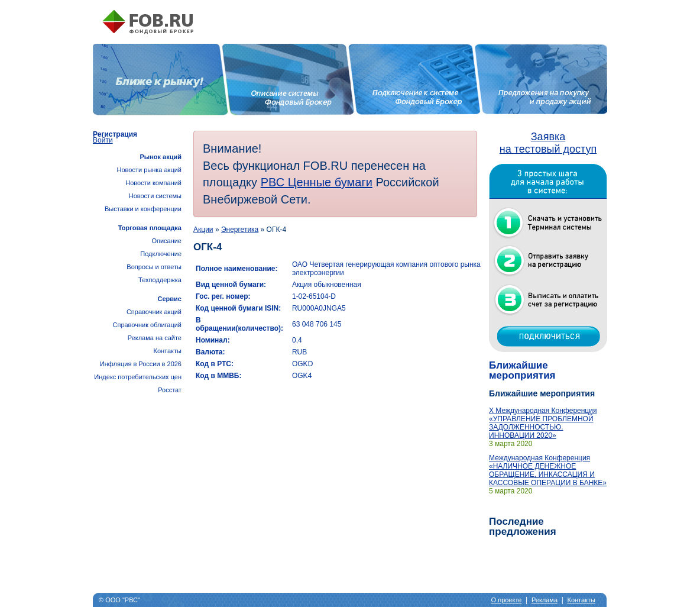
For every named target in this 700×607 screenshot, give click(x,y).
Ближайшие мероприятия (522, 370)
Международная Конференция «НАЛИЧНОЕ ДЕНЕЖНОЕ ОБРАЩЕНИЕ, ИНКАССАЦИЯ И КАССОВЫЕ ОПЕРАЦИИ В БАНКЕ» (548, 470)
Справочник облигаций (147, 325)
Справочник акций (154, 312)
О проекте (507, 600)
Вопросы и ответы (154, 267)
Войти (103, 140)
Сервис (170, 299)
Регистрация (115, 134)
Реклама (545, 600)
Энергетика (240, 230)
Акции (203, 230)
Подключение (161, 254)
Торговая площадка (150, 228)
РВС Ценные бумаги (317, 182)
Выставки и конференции (143, 209)
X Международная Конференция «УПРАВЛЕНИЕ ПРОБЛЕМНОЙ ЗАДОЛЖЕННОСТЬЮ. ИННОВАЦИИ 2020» (543, 423)
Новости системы (155, 196)
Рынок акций (161, 157)
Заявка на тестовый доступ (548, 143)
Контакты (167, 351)
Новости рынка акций (149, 170)
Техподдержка (160, 280)
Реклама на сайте (155, 338)
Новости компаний (153, 183)
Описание (166, 241)
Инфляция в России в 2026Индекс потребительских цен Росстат (138, 377)
